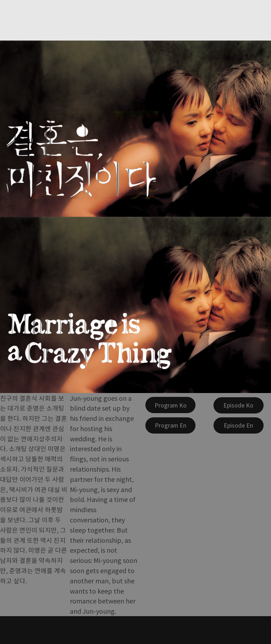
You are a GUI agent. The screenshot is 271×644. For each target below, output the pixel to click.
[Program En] (170, 425)
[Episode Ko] (239, 405)
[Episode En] (239, 425)
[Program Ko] (170, 405)
